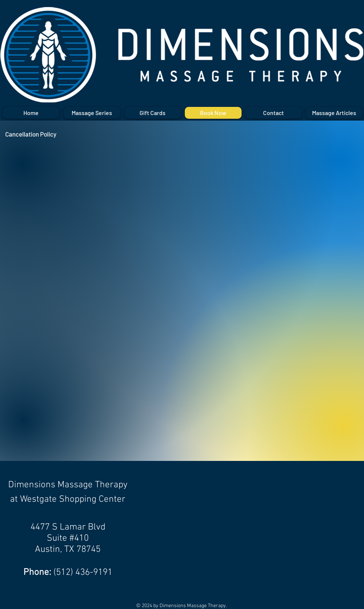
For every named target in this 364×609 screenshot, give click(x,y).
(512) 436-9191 (83, 573)
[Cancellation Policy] (31, 134)
